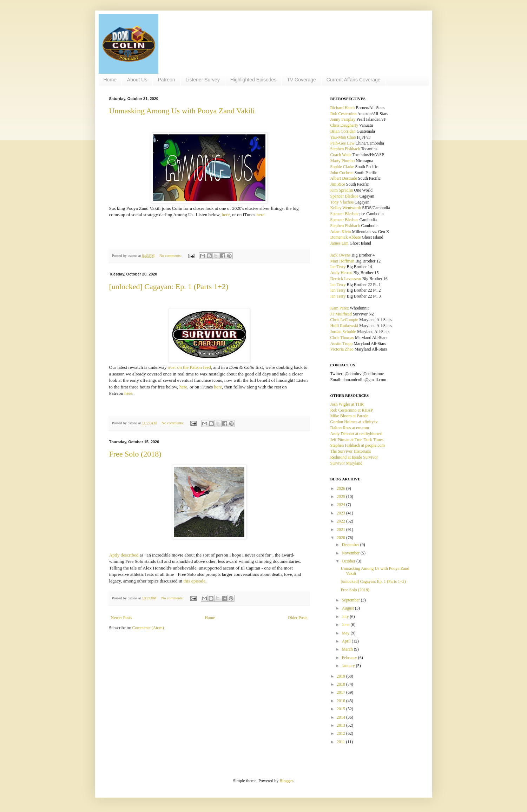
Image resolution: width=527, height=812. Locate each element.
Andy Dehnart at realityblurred (356, 434)
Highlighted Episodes (253, 80)
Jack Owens (341, 255)
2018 (341, 684)
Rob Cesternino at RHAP (352, 410)
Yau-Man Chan (343, 137)
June (346, 625)
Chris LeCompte (344, 320)
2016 (341, 701)
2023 (341, 513)
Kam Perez (340, 308)
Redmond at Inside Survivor (354, 457)
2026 (341, 488)
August (348, 608)
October (349, 561)
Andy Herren (341, 273)
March (348, 649)
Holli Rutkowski (344, 326)
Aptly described (124, 555)
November (351, 553)
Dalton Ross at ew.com (350, 428)
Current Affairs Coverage (354, 80)
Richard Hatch (343, 108)
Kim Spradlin (342, 190)
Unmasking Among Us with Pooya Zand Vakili (182, 111)
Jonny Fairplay (343, 119)
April (347, 641)
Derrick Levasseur (346, 279)
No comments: (171, 255)
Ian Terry (338, 267)
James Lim (340, 243)
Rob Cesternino (344, 114)
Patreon (166, 80)
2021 (341, 530)
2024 (341, 505)
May (346, 633)
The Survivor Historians (351, 451)
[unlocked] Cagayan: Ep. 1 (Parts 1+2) (169, 287)
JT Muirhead (341, 314)
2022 (341, 521)
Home (110, 80)
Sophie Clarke (342, 167)
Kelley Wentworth (346, 208)
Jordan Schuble (343, 332)
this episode (194, 581)
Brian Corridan (343, 131)
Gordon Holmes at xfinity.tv (354, 422)
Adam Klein (341, 232)
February (350, 658)
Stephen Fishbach (345, 149)
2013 (341, 725)
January (349, 666)
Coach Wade (341, 155)
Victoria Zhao (342, 349)
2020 (341, 538)
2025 (341, 497)
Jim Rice (338, 184)
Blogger (286, 781)
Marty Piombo (343, 161)
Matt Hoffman (342, 261)
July (346, 617)
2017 (341, 692)
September (351, 600)
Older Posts (298, 618)
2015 (341, 709)
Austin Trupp (342, 344)
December (351, 545)
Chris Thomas (342, 338)
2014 (341, 717)
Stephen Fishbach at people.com (358, 445)
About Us (137, 80)
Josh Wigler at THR (347, 404)
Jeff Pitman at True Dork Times (357, 440)
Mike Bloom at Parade (349, 416)
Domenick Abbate (346, 237)
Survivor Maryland (347, 463)
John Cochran (342, 173)
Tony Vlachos (342, 202)
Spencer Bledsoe (344, 196)
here (226, 215)
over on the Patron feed (189, 367)
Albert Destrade (344, 178)
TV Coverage (301, 80)
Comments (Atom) (148, 628)
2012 (341, 733)
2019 (341, 676)
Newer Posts (121, 618)
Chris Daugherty (344, 125)
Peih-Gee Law (342, 143)
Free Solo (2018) (135, 454)
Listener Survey (203, 80)
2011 (341, 742)
